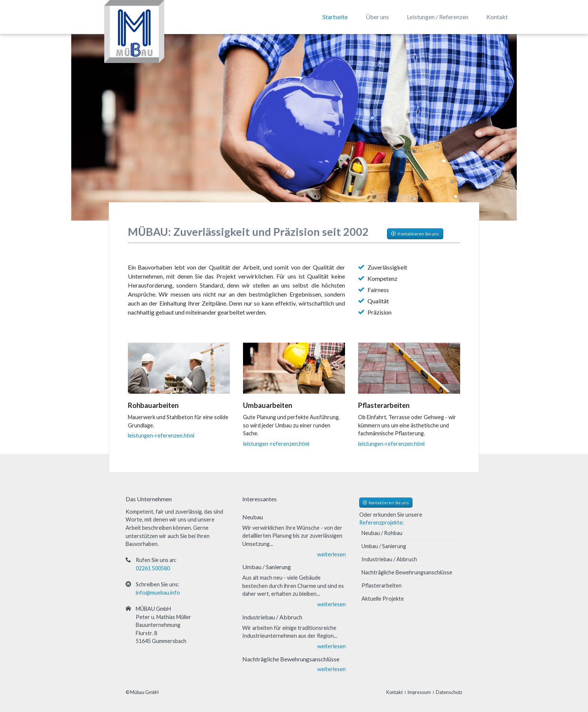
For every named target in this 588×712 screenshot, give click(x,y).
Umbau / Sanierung (384, 546)
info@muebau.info (158, 593)
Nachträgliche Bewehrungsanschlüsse (407, 572)
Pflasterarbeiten (382, 585)
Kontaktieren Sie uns (418, 234)
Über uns (377, 17)
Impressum (419, 692)
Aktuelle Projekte (383, 599)
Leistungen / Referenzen (438, 17)
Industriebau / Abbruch (389, 559)
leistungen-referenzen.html (161, 435)
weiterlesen (331, 554)
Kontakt (497, 17)
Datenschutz (449, 692)
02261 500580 (153, 568)
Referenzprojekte (381, 522)
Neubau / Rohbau (382, 533)
